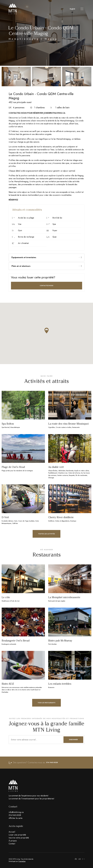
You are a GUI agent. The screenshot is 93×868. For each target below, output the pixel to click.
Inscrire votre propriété (19, 838)
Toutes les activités (46, 534)
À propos (13, 841)
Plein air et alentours (47, 266)
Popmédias (22, 861)
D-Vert (5, 517)
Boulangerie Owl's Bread (16, 641)
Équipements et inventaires (47, 257)
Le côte (6, 597)
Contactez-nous (46, 286)
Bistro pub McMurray (60, 641)
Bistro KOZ (8, 684)
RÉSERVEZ (13, 200)
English (72, 9)
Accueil (12, 832)
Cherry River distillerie (61, 517)
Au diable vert (56, 467)
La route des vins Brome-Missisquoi (68, 424)
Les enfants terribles (60, 684)
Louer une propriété (17, 835)
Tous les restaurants (46, 703)
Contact (12, 844)
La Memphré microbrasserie (64, 597)
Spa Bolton (8, 424)
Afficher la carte (16, 818)
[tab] (47, 257)
